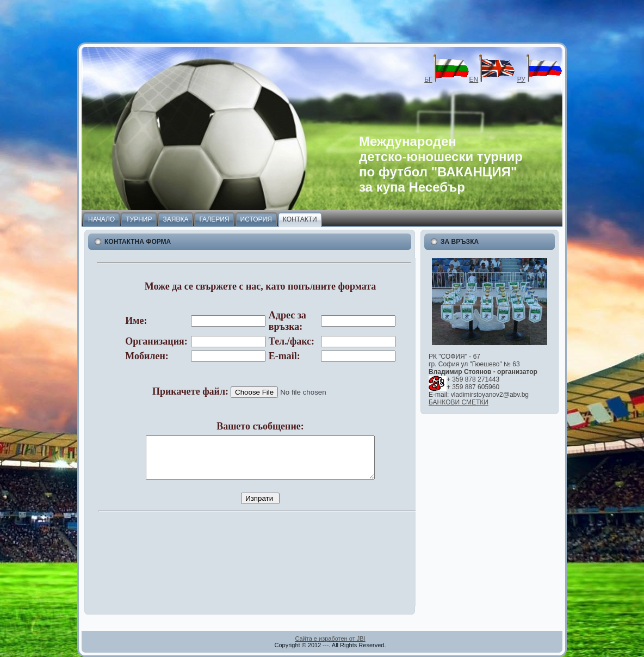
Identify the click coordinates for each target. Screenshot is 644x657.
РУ (540, 79)
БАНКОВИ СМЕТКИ (459, 402)
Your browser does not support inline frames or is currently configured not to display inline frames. (254, 432)
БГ (447, 79)
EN (493, 79)
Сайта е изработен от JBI (330, 638)
